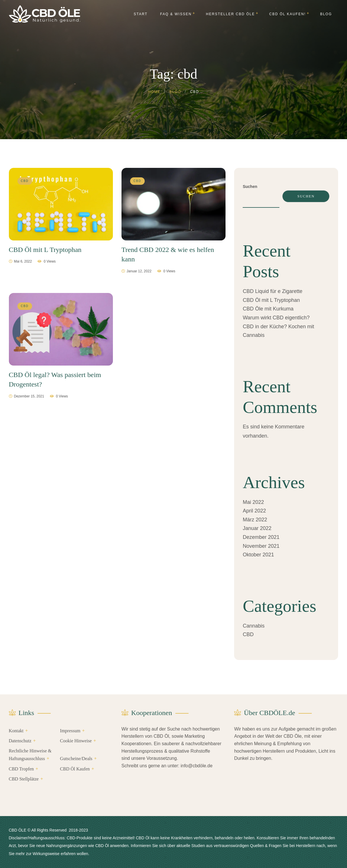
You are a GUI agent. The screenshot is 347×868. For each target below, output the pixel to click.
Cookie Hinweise (76, 741)
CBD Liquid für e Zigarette (272, 291)
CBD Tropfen (21, 769)
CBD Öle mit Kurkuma (268, 309)
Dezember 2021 (261, 537)
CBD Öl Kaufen (75, 769)
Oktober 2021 (258, 555)
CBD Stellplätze (24, 779)
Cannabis (254, 626)
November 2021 (261, 546)
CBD (248, 634)
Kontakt (16, 731)
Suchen (250, 187)
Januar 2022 (257, 528)
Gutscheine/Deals (76, 759)
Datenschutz (20, 741)
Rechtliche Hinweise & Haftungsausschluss (30, 755)
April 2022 (254, 511)
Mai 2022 (253, 502)
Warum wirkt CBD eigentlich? (276, 318)
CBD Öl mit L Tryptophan (271, 300)
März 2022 (255, 520)
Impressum (70, 731)
